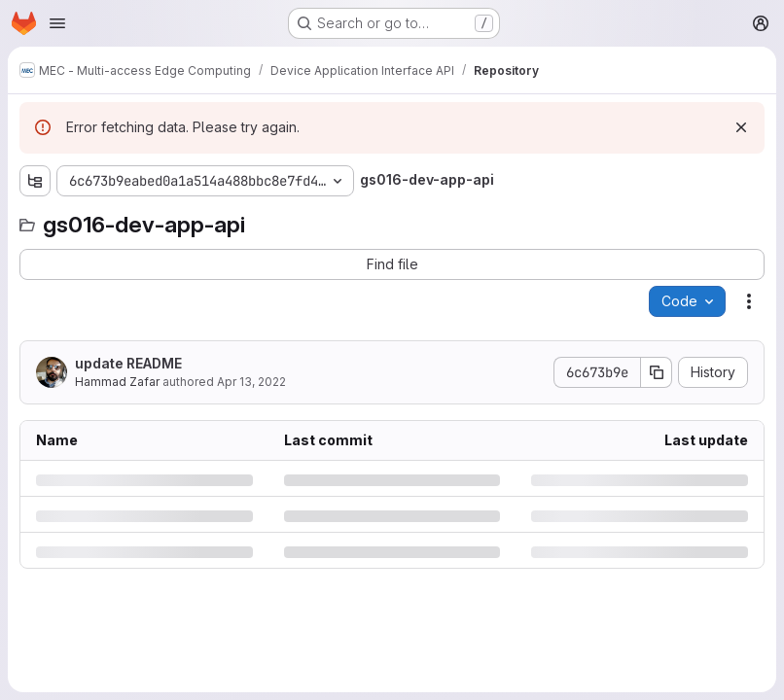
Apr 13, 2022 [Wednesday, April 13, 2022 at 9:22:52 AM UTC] (251, 382)
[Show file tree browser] (35, 181)
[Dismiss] (741, 127)
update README (128, 363)
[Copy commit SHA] (657, 372)
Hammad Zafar (117, 382)
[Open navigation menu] (57, 23)
